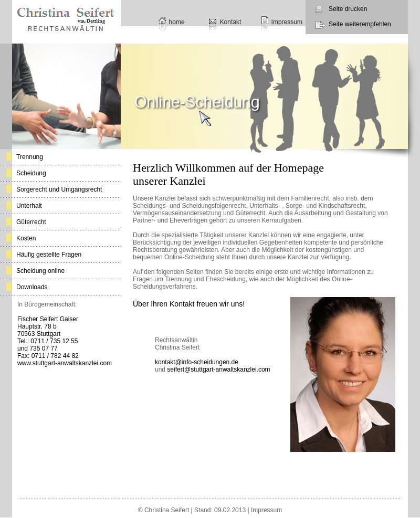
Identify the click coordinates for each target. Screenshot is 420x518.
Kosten (26, 238)
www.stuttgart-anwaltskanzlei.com (65, 363)
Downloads (32, 287)
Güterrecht (31, 222)
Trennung (30, 157)
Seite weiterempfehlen (360, 24)
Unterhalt (29, 206)
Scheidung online (40, 271)
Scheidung (31, 173)
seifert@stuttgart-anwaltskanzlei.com (218, 369)
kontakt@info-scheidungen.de (197, 362)
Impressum (266, 510)
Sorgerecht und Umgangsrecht (59, 189)
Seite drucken (348, 9)
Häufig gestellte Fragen (49, 255)
